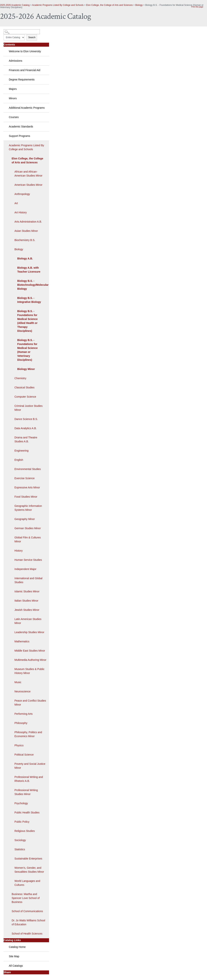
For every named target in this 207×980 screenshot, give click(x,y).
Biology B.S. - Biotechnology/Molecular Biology (31, 285)
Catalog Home (17, 947)
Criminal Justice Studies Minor (28, 408)
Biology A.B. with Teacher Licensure (29, 270)
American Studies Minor (28, 185)
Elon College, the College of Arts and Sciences (109, 5)
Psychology (21, 803)
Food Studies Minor (26, 497)
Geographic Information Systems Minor (28, 508)
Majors (13, 89)
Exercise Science (25, 478)
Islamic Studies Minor (27, 591)
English (19, 460)
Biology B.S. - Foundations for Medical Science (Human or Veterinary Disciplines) (27, 350)
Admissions (16, 61)
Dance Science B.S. (26, 419)
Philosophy (21, 723)
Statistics (20, 849)
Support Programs (20, 136)
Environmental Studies (28, 469)
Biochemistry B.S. (25, 240)
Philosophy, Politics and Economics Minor (28, 734)
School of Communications (27, 911)
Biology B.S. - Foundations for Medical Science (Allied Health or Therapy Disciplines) (27, 321)
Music (18, 682)
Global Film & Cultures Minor (28, 539)
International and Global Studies (28, 580)
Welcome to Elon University (25, 51)
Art (16, 203)
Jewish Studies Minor (27, 610)
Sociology (20, 840)
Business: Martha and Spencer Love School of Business (26, 898)
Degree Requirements (22, 80)
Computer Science (25, 397)
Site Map (14, 956)
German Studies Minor (28, 528)
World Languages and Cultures (27, 883)
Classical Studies (25, 387)
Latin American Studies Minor (28, 621)
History (19, 551)
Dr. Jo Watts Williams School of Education (28, 922)
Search (32, 37)
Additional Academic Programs (27, 108)
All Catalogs (16, 966)
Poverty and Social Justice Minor (30, 766)
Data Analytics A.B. (26, 428)
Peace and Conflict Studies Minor (30, 703)
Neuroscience (23, 691)
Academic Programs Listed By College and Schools (58, 5)
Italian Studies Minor (26, 601)
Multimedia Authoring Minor (30, 660)
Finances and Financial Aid (25, 70)
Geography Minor (25, 519)
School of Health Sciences (27, 934)
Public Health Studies (27, 812)
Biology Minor (26, 369)
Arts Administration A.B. (28, 222)
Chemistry (20, 378)
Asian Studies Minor (26, 231)
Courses (14, 117)
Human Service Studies (28, 560)
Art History (21, 212)
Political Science (24, 755)
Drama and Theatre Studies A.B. (26, 439)
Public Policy (22, 822)
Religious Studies (25, 831)
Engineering (22, 451)
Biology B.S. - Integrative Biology (29, 300)
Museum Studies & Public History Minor (29, 671)
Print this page (197, 7)
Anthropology (22, 194)
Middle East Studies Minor (30, 651)
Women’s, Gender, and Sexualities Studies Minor (29, 870)
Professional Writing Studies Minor (26, 792)
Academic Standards (21, 127)
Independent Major (25, 569)
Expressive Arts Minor (27, 487)
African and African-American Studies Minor (28, 174)
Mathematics (22, 641)
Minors (13, 98)
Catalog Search (10, 30)
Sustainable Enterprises (28, 859)
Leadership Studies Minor (29, 632)
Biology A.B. (25, 258)
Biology (139, 5)
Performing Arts (23, 714)
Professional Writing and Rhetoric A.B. (29, 779)
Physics (19, 745)
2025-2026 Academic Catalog (15, 5)
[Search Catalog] (22, 32)
